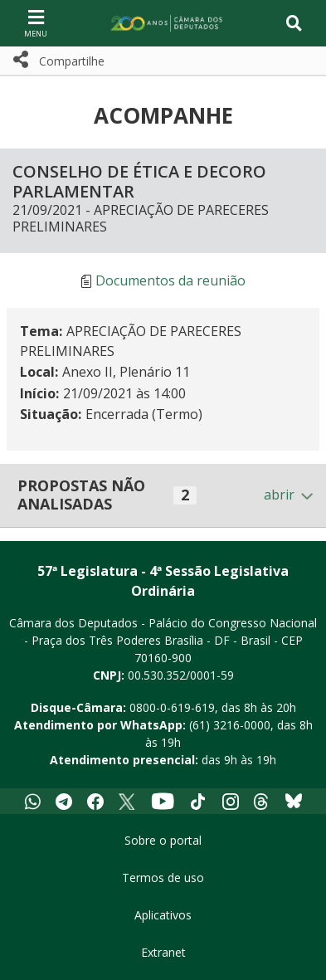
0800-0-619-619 (172, 707)
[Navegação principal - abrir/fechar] (36, 23)
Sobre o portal (163, 840)
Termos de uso (163, 878)
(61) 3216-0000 (230, 725)
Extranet (163, 952)
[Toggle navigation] (294, 23)
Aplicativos (163, 915)
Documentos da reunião (170, 281)
